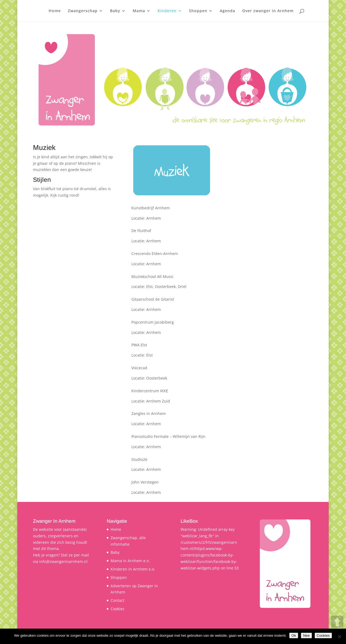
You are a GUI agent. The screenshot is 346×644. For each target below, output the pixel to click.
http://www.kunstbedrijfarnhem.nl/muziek (71, 208)
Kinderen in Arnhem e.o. (133, 569)
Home (55, 11)
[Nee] (339, 636)
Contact (117, 600)
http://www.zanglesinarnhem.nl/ (62, 413)
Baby (115, 11)
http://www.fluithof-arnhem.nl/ (61, 231)
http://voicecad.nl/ (49, 368)
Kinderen (167, 11)
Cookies (117, 609)
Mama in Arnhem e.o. (130, 561)
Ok (294, 635)
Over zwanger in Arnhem (268, 11)
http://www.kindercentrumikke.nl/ (64, 391)
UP (337, 622)
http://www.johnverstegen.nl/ (60, 482)
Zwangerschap (83, 11)
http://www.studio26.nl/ (54, 459)
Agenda (227, 11)
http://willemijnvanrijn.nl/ (56, 436)
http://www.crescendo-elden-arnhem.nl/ (70, 254)
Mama (139, 11)
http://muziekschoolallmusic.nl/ (61, 276)
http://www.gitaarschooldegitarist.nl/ (66, 299)
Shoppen (198, 11)
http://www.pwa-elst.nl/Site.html (62, 345)
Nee (306, 635)
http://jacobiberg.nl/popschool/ (61, 322)
